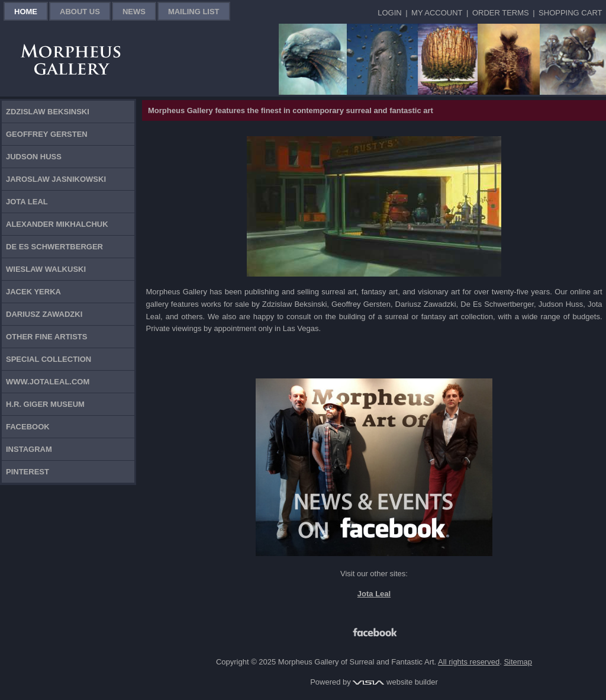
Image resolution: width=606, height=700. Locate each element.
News (134, 12)
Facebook (28, 427)
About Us (80, 12)
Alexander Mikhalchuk (57, 224)
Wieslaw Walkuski (46, 269)
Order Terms (501, 13)
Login (389, 13)
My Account (437, 13)
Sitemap (518, 662)
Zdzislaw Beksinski (48, 112)
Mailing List (194, 12)
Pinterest (28, 472)
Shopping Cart (570, 13)
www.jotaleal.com (48, 382)
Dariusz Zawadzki (44, 314)
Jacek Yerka (33, 292)
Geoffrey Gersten (47, 134)
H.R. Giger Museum (45, 404)
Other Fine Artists (46, 337)
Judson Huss (34, 157)
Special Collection (49, 359)
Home (26, 12)
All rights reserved (469, 662)
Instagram (29, 449)
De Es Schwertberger (54, 247)
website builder (395, 682)
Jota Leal (27, 202)
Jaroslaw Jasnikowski (56, 179)
